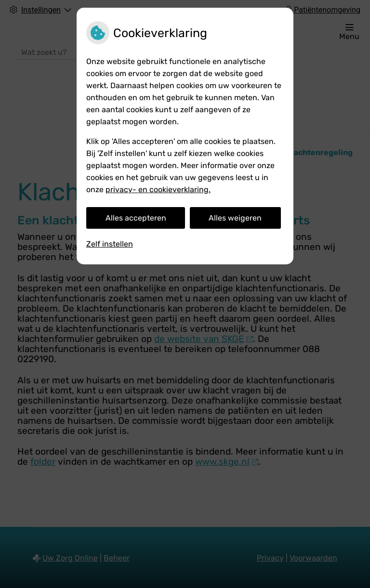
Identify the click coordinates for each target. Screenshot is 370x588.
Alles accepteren (136, 218)
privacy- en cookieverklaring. (158, 189)
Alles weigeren (235, 218)
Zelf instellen (110, 244)
